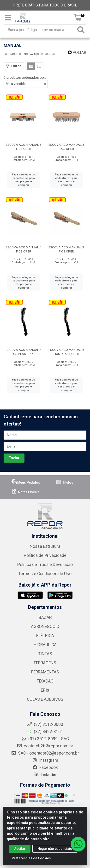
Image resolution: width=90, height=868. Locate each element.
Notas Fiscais (26, 492)
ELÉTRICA (45, 636)
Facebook (45, 767)
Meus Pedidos (25, 482)
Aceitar (20, 853)
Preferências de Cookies (31, 863)
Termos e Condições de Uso (45, 574)
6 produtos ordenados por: (25, 78)
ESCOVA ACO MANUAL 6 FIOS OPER (24, 147)
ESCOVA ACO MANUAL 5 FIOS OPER (66, 147)
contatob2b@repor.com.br (45, 746)
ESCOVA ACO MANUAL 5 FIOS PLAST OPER (66, 352)
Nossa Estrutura (45, 546)
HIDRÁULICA (45, 645)
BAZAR (45, 617)
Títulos (65, 482)
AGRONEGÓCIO (45, 627)
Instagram (45, 760)
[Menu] (8, 18)
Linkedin (45, 775)
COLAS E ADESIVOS (45, 699)
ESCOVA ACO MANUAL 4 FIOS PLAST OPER (24, 352)
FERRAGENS (45, 663)
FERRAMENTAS (45, 672)
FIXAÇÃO (45, 681)
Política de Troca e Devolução (45, 565)
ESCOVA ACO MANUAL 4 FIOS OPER (24, 249)
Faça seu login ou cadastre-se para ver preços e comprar (24, 180)
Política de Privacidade (45, 555)
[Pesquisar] (81, 30)
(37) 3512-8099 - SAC (45, 739)
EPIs (45, 690)
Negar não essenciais (55, 853)
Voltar (77, 53)
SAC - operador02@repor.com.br (45, 753)
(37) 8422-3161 (45, 732)
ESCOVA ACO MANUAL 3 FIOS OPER (66, 249)
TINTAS (45, 654)
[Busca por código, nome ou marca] (40, 30)
